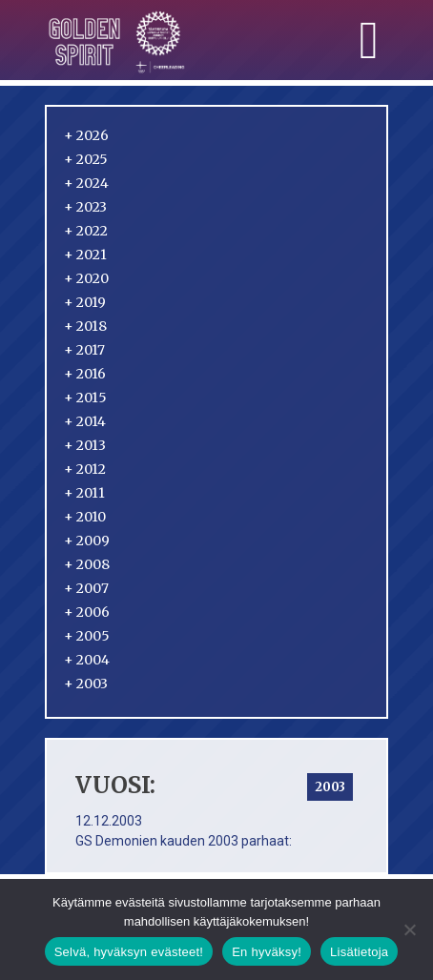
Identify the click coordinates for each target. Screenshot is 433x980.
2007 (86, 588)
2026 (86, 135)
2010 (85, 517)
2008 (87, 564)
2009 (87, 541)
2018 (85, 326)
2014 (85, 421)
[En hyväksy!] (409, 929)
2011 (84, 493)
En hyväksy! (267, 952)
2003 (86, 684)
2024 (86, 183)
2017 (84, 350)
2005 (87, 636)
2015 (85, 398)
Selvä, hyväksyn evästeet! (129, 952)
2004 (87, 660)
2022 (86, 231)
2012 (85, 469)
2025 (86, 159)
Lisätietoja (359, 952)
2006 (87, 612)
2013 (85, 445)
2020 (86, 278)
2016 (85, 374)
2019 (85, 302)
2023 (85, 207)
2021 (85, 255)
